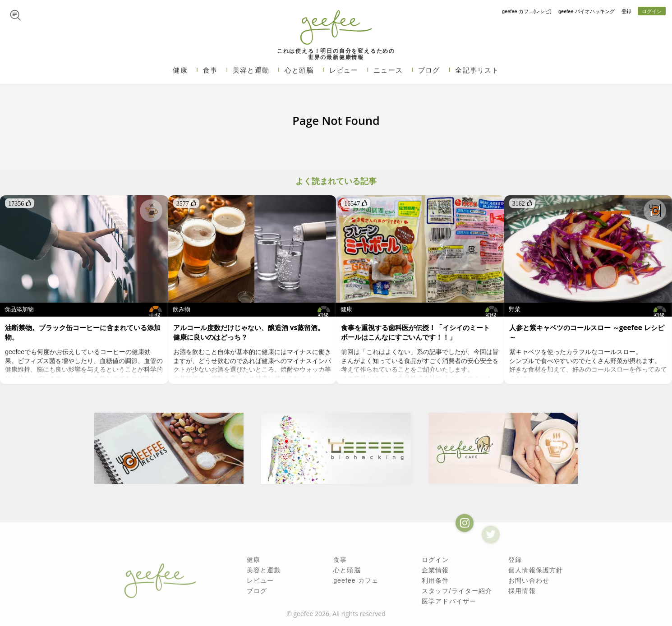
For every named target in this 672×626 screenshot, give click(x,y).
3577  (186, 203)
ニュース (388, 70)
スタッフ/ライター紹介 (457, 591)
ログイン (652, 11)
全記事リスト (477, 70)
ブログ (429, 70)
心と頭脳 (299, 70)
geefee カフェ (356, 580)
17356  (20, 203)
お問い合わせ (529, 580)
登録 (626, 11)
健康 (180, 70)
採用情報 (522, 591)
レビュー (344, 70)
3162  (522, 203)
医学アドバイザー (449, 601)
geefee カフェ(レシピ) (527, 11)
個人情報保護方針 (536, 570)
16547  (356, 203)
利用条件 (435, 580)
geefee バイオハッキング (587, 11)
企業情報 (435, 570)
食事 (210, 70)
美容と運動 (251, 70)
